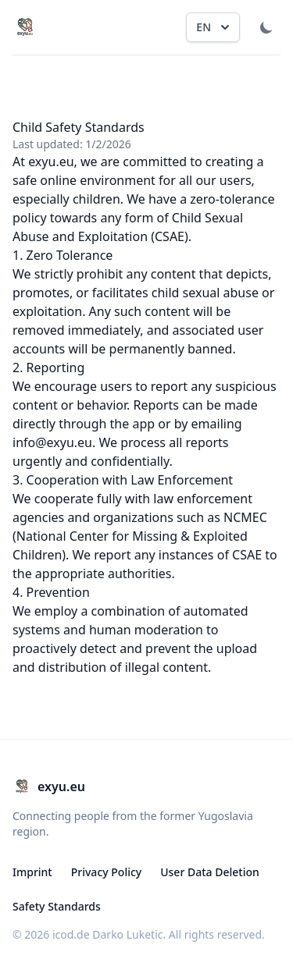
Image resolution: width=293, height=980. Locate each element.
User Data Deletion (210, 872)
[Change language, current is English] (213, 27)
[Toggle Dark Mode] (266, 27)
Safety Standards (57, 906)
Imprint (32, 872)
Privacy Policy (106, 872)
